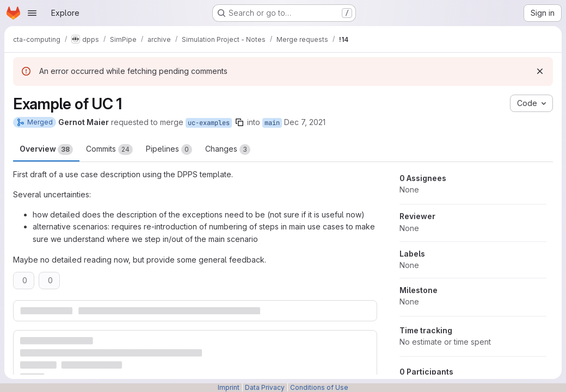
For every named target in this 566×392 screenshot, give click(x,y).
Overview (46, 150)
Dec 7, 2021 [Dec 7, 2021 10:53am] (305, 122)
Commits (109, 150)
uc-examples (209, 123)
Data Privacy (265, 387)
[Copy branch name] (239, 122)
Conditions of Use (319, 387)
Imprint (229, 387)
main (272, 123)
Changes (228, 150)
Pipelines (169, 150)
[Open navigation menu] (32, 13)
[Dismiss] (540, 71)
